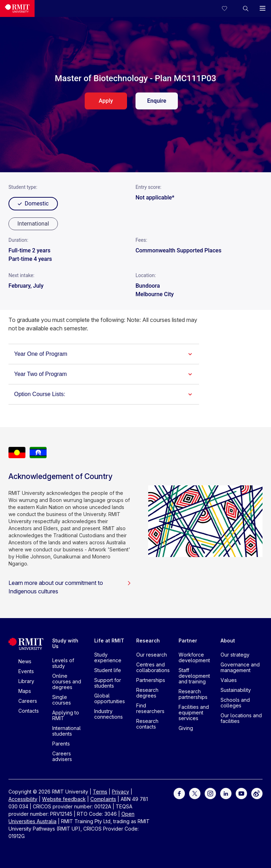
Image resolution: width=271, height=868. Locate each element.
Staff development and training (194, 676)
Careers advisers (62, 756)
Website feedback (64, 799)
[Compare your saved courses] (229, 8)
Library (26, 681)
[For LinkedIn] (226, 793)
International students (67, 731)
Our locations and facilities (241, 718)
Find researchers (150, 708)
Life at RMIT (109, 640)
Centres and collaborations (153, 667)
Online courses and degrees (67, 681)
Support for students (108, 683)
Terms (100, 792)
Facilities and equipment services (194, 713)
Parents (61, 744)
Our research (152, 655)
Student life (108, 670)
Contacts (29, 711)
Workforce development (194, 657)
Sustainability (236, 690)
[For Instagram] (210, 793)
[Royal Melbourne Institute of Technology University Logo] (17, 8)
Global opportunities (110, 698)
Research (148, 640)
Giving (186, 728)
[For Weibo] (257, 793)
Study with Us (65, 643)
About (228, 640)
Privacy (121, 792)
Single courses (62, 700)
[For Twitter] (195, 793)
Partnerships (151, 680)
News (25, 661)
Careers (28, 701)
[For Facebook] (179, 793)
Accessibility (23, 799)
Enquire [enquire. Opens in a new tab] (157, 101)
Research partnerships (193, 694)
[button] (246, 8)
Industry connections (109, 714)
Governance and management (240, 667)
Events (26, 671)
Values (229, 680)
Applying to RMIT (66, 715)
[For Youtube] (241, 793)
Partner (188, 640)
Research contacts (147, 724)
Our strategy (235, 655)
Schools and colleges (235, 703)
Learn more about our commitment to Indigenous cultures (70, 587)
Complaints (103, 799)
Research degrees (147, 693)
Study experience (108, 657)
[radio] (33, 224)
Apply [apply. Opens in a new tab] (106, 101)
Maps (25, 691)
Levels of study (63, 663)
